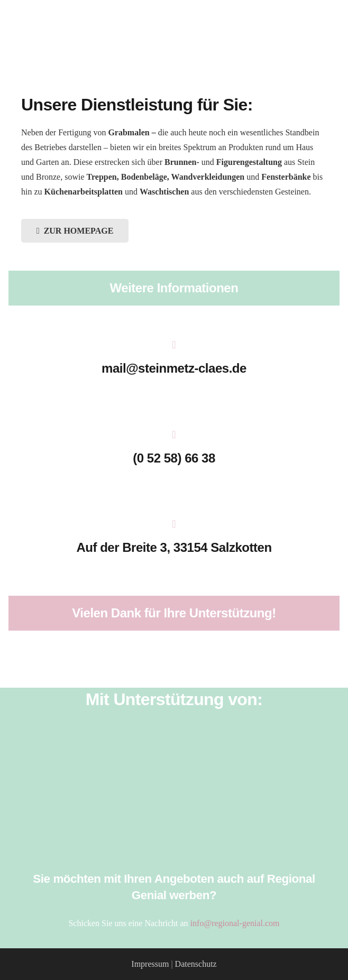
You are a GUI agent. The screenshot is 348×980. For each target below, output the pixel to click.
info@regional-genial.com (235, 923)
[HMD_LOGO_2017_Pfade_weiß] (174, 791)
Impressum (150, 964)
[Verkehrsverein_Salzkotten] (174, 763)
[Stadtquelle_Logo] (174, 846)
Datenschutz (196, 964)
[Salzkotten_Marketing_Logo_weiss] (174, 736)
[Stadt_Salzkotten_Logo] (174, 818)
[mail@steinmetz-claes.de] (174, 346)
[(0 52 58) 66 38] (174, 436)
